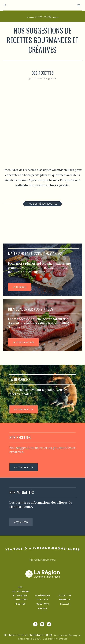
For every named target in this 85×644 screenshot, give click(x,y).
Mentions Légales (65, 602)
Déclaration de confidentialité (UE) (28, 635)
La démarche (42, 596)
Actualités (65, 596)
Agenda (42, 608)
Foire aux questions (43, 602)
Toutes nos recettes (20, 602)
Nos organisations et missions (20, 591)
